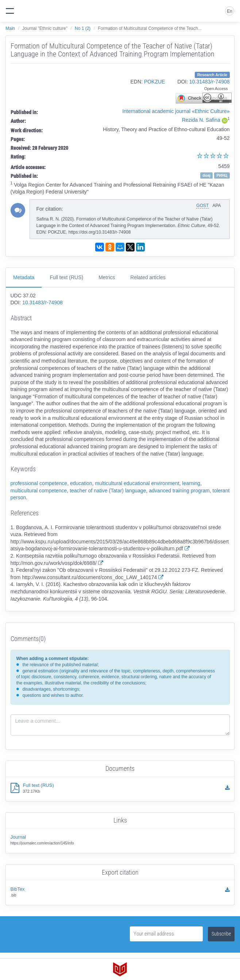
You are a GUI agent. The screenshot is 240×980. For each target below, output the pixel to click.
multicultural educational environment (137, 483)
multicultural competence (39, 491)
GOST (202, 206)
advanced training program (179, 491)
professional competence (39, 483)
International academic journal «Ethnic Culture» (176, 111)
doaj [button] (206, 175)
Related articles (148, 277)
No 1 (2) (83, 28)
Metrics (107, 277)
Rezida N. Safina (201, 120)
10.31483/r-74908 (210, 82)
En (230, 11)
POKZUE (155, 82)
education (81, 483)
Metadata (24, 277)
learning (191, 483)
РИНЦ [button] (222, 175)
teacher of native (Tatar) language (108, 491)
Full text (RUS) (66, 277)
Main (10, 28)
